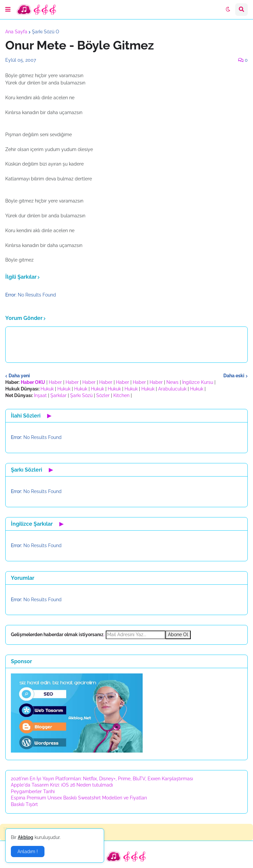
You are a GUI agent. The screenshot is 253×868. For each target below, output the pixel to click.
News (172, 382)
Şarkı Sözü (81, 395)
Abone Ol (178, 635)
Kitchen (121, 395)
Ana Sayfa (16, 32)
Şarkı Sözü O (46, 32)
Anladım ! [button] (28, 852)
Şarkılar (58, 395)
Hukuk (47, 389)
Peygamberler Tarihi (33, 791)
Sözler (103, 395)
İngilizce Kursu (198, 382)
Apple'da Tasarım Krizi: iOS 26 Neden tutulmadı (62, 785)
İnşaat (40, 395)
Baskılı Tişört (24, 804)
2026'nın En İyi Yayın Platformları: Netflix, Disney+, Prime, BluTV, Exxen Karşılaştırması (102, 779)
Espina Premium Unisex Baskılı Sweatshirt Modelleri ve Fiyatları (79, 798)
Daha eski (234, 376)
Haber (55, 382)
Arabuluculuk (172, 389)
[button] (8, 10)
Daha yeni (19, 376)
